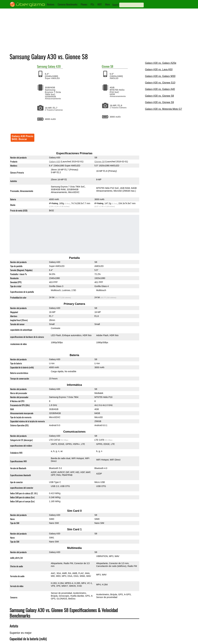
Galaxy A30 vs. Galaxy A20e (161, 63)
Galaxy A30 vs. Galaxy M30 (160, 76)
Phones (84, 4)
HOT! (100, 4)
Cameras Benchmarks (68, 4)
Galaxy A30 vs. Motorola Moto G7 (163, 109)
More (108, 4)
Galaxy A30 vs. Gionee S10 (160, 83)
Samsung (42, 66)
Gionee (106, 66)
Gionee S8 (99, 162)
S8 (112, 66)
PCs (92, 4)
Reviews (51, 4)
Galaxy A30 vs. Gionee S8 (159, 96)
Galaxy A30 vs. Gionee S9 (159, 102)
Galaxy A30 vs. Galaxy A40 (160, 89)
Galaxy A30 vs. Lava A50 (159, 69)
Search (115, 5)
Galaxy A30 (54, 66)
